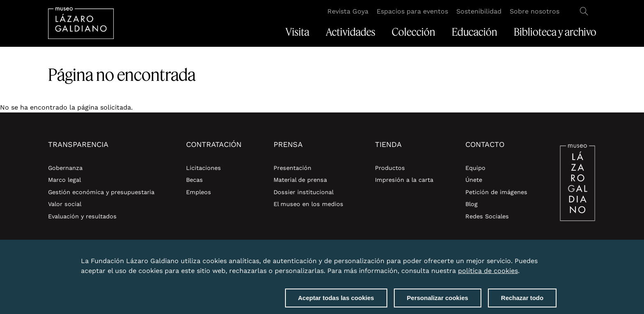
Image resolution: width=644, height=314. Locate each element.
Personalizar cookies (438, 299)
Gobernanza (65, 168)
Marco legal (64, 180)
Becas (194, 180)
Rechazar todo (522, 299)
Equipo (475, 168)
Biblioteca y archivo (555, 32)
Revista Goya (348, 11)
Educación (475, 32)
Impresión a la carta (404, 180)
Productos (390, 168)
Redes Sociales (487, 216)
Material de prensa (300, 180)
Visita (297, 32)
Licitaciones (204, 168)
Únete (474, 180)
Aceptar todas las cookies (336, 299)
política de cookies (488, 272)
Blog (471, 204)
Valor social (65, 204)
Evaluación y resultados (82, 216)
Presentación (292, 168)
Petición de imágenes (496, 192)
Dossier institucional (304, 192)
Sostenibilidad (479, 11)
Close (555, 257)
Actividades (351, 32)
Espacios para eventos (412, 11)
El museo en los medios (308, 204)
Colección (414, 32)
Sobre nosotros (535, 11)
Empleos (199, 192)
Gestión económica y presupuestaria (101, 192)
